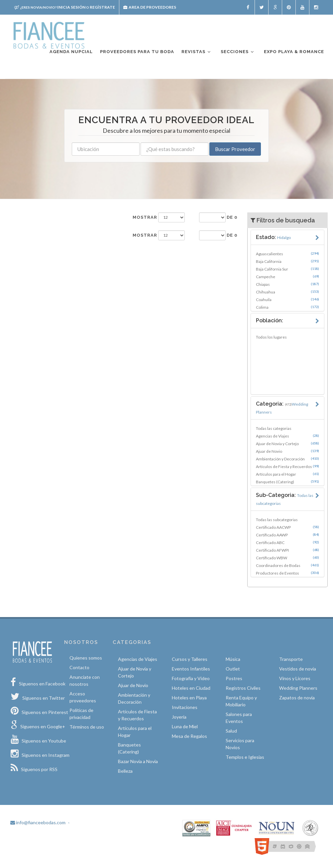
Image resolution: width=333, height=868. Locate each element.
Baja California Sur (288, 269)
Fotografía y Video (191, 678)
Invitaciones (185, 707)
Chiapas (288, 284)
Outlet (233, 669)
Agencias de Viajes (288, 436)
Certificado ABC (288, 542)
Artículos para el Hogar (288, 474)
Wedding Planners (298, 688)
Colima (288, 307)
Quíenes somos (86, 658)
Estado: (273, 237)
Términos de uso (87, 727)
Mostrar (145, 217)
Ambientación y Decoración (288, 459)
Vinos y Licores (295, 678)
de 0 (232, 217)
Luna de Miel (185, 726)
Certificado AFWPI (288, 550)
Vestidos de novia (298, 669)
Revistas (196, 52)
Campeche (288, 276)
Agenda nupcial (71, 52)
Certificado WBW (288, 558)
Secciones (238, 52)
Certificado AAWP (288, 535)
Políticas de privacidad (81, 714)
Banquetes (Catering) (288, 482)
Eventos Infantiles (191, 669)
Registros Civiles (243, 688)
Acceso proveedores (83, 697)
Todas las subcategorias (277, 520)
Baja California (288, 261)
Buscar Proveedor (235, 149)
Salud (231, 731)
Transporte (291, 659)
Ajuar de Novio (288, 451)
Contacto (79, 667)
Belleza (125, 771)
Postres (234, 678)
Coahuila (288, 299)
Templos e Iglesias (245, 757)
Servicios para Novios (240, 744)
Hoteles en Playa (189, 698)
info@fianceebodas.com (38, 822)
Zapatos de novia (297, 698)
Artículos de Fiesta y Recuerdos (288, 466)
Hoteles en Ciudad (191, 688)
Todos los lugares (271, 337)
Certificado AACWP (288, 527)
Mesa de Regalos (189, 736)
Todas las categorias (274, 428)
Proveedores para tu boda (137, 52)
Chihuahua (288, 292)
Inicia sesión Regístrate (65, 7)
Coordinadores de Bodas (288, 565)
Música (233, 659)
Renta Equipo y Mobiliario (241, 701)
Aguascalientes (288, 254)
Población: (270, 320)
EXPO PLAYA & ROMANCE (294, 52)
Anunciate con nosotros (85, 680)
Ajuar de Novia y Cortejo (288, 443)
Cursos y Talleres (190, 659)
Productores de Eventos (288, 573)
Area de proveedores (150, 7)
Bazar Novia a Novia (138, 761)
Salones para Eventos (239, 718)
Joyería (179, 717)
